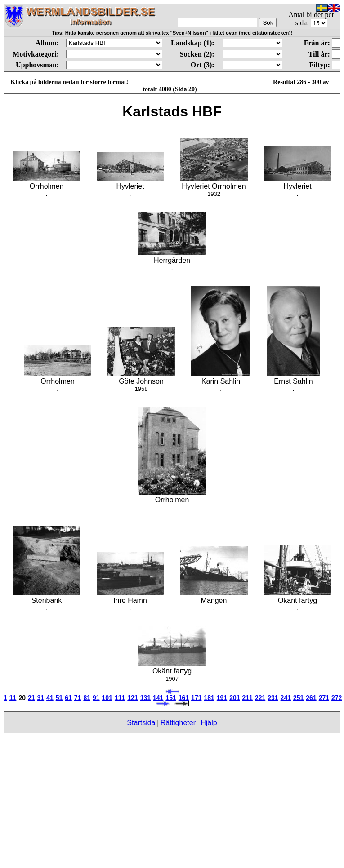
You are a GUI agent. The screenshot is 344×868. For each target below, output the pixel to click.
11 (13, 698)
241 (286, 698)
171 (196, 698)
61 (68, 698)
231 (273, 698)
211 (248, 698)
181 (209, 698)
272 (337, 698)
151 (171, 698)
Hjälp (209, 723)
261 (311, 698)
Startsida (141, 723)
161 (184, 698)
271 (324, 698)
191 (222, 698)
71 (78, 698)
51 (59, 698)
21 (31, 698)
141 (158, 698)
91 (96, 698)
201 (235, 698)
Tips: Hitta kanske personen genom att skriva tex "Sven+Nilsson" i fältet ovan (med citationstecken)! (172, 33)
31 (41, 698)
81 (87, 698)
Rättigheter (178, 723)
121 (132, 698)
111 (120, 698)
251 (298, 698)
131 (145, 698)
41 (50, 698)
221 (260, 698)
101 (107, 698)
